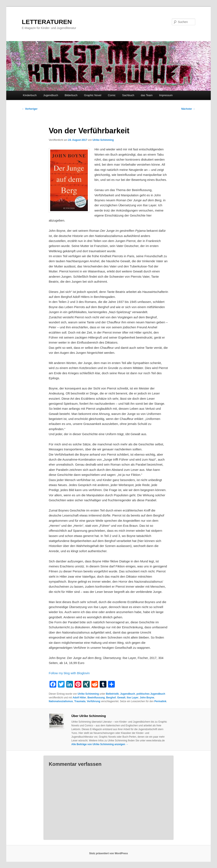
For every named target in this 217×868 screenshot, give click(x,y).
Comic (112, 95)
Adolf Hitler (79, 698)
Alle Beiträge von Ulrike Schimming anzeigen (100, 744)
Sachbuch (128, 95)
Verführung (93, 701)
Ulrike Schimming (103, 140)
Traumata (80, 701)
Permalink (160, 701)
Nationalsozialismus (61, 701)
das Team (147, 95)
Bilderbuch (71, 95)
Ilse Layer (133, 698)
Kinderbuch (30, 95)
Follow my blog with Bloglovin (69, 673)
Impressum (166, 95)
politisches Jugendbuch (151, 694)
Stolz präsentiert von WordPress (108, 853)
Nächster (188, 109)
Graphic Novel (93, 95)
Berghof (111, 698)
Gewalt (121, 698)
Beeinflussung (96, 698)
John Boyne (147, 698)
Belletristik (112, 694)
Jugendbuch (51, 95)
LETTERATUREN (47, 22)
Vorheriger (30, 109)
